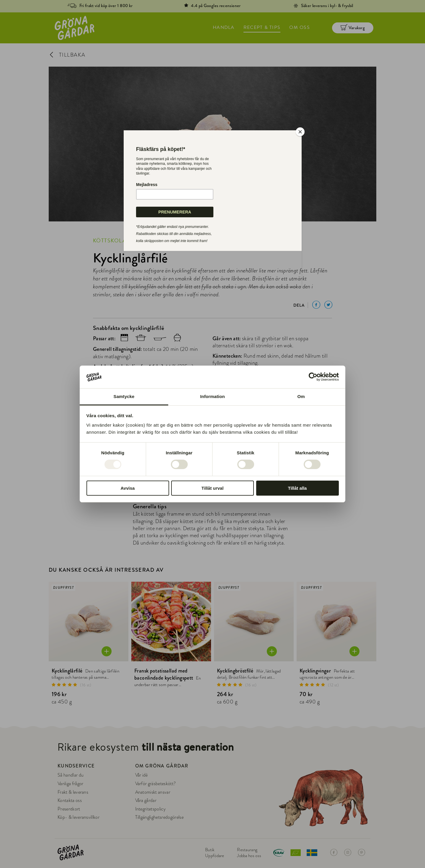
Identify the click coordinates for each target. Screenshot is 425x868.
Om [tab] (301, 396)
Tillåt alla (297, 488)
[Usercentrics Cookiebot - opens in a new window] (313, 377)
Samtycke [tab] (124, 396)
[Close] (300, 132)
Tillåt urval (213, 488)
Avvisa (128, 488)
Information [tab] (212, 396)
